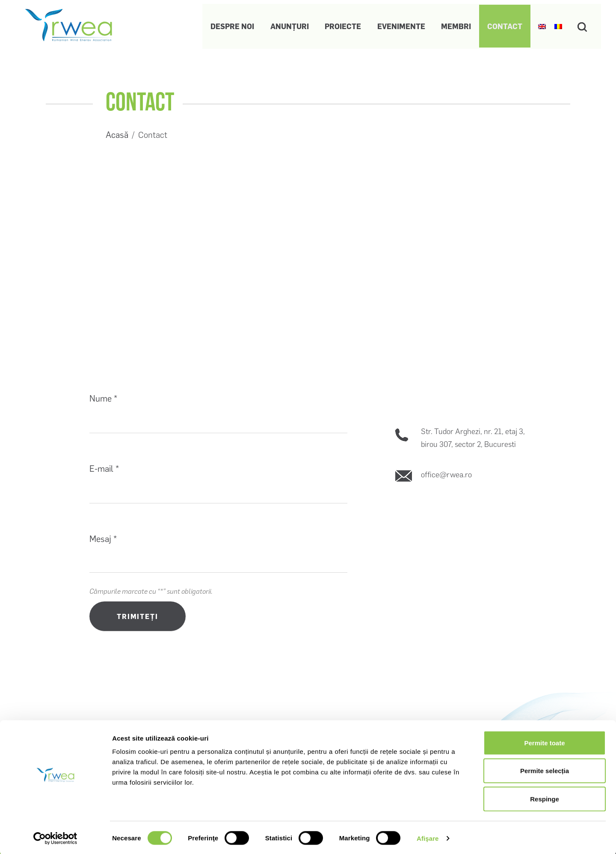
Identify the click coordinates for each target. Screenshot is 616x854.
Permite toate (544, 742)
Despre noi (229, 24)
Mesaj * (103, 539)
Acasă (117, 135)
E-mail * (104, 469)
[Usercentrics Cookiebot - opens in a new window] (55, 837)
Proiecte (341, 24)
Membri (454, 24)
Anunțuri (287, 24)
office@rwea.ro (446, 475)
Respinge (545, 798)
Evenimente (399, 24)
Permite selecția (545, 770)
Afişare (428, 837)
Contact (502, 24)
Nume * (103, 399)
